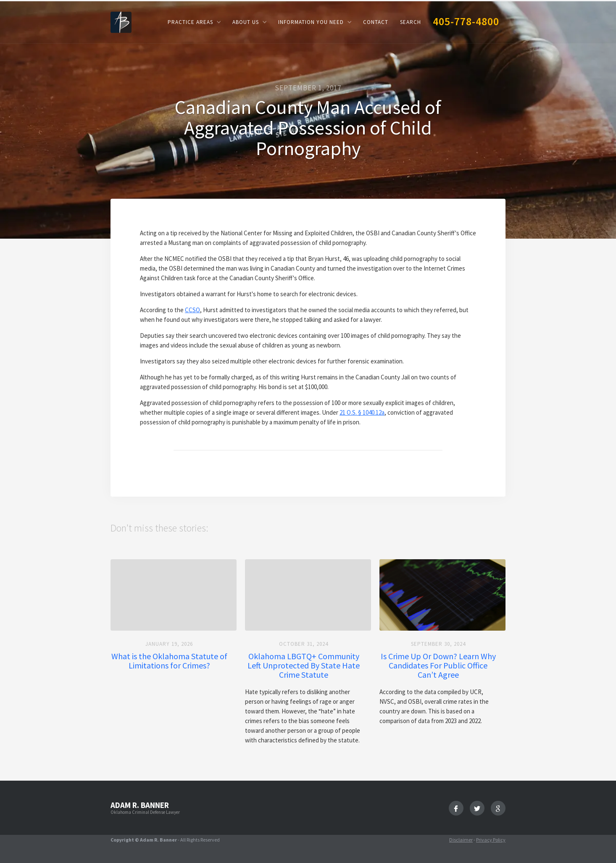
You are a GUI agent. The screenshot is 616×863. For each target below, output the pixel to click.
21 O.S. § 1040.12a (362, 412)
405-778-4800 (466, 21)
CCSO (192, 310)
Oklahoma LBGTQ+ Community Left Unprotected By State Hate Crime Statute (304, 666)
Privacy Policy (491, 840)
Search (411, 22)
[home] (121, 22)
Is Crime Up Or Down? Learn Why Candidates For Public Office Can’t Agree (438, 666)
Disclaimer (461, 840)
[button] (194, 22)
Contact (376, 22)
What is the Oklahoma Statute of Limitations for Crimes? (169, 661)
